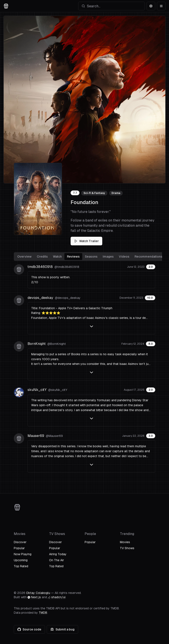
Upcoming (21, 560)
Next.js (34, 597)
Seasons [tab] (91, 257)
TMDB (43, 613)
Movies (125, 542)
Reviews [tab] (73, 257)
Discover (20, 542)
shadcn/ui (57, 597)
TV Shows (127, 548)
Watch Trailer (86, 241)
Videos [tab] (124, 257)
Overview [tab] (24, 257)
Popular (19, 548)
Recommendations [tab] (148, 257)
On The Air (57, 560)
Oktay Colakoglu (38, 593)
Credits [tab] (42, 257)
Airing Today (58, 554)
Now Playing (23, 554)
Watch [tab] (57, 257)
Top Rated (21, 566)
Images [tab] (108, 257)
